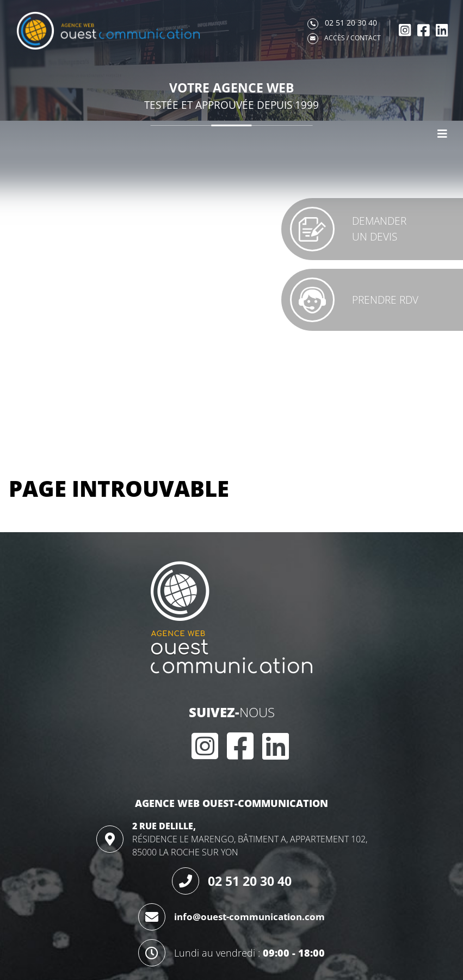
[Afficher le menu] (442, 134)
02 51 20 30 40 (250, 881)
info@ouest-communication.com (249, 917)
